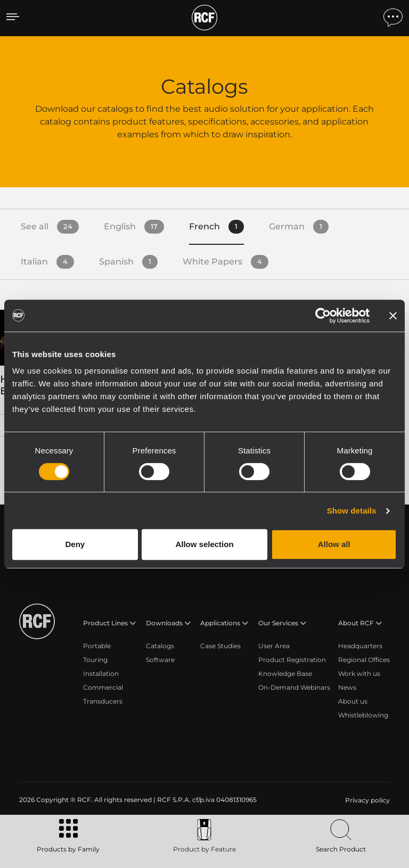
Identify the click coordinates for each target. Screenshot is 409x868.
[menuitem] (366, 800)
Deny (75, 544)
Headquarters (360, 646)
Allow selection (204, 544)
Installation (101, 673)
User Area (274, 646)
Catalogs (160, 646)
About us (353, 701)
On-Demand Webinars (294, 687)
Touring (95, 660)
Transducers (103, 701)
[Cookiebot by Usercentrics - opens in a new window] (323, 316)
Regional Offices (364, 660)
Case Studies (220, 646)
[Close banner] (393, 316)
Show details (352, 511)
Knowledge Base (285, 673)
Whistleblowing (363, 715)
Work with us (359, 673)
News (347, 687)
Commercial (103, 687)
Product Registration (292, 660)
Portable (97, 646)
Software (160, 660)
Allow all (334, 544)
